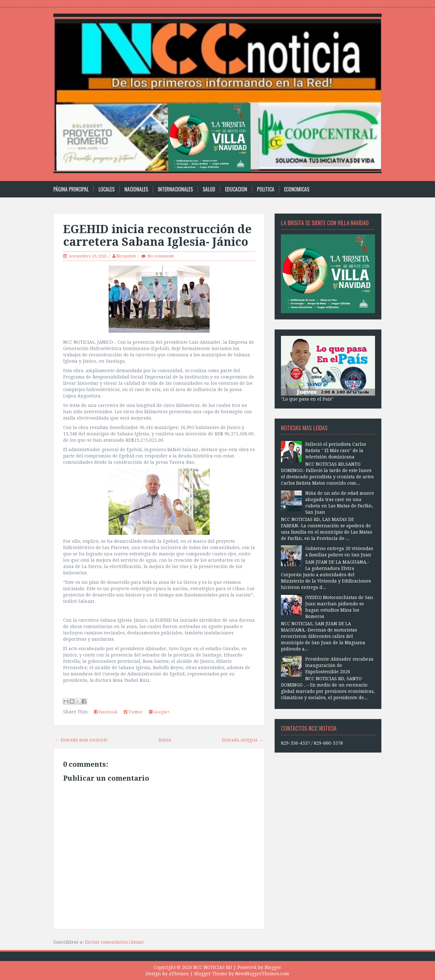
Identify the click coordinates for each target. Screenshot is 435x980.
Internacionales (175, 189)
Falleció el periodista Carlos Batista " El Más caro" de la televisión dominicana (336, 451)
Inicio (165, 740)
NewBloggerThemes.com (262, 974)
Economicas (297, 189)
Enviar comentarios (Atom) (114, 942)
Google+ (159, 712)
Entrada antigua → (243, 740)
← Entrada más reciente (81, 740)
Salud (209, 189)
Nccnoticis (126, 256)
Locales (107, 189)
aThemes (179, 974)
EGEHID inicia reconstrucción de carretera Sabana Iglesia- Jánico (157, 236)
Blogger (273, 967)
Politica (266, 189)
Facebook (106, 712)
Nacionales (136, 189)
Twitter (133, 712)
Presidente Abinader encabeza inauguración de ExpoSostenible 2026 (339, 665)
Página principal (71, 189)
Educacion (236, 189)
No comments (161, 256)
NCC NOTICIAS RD (213, 967)
